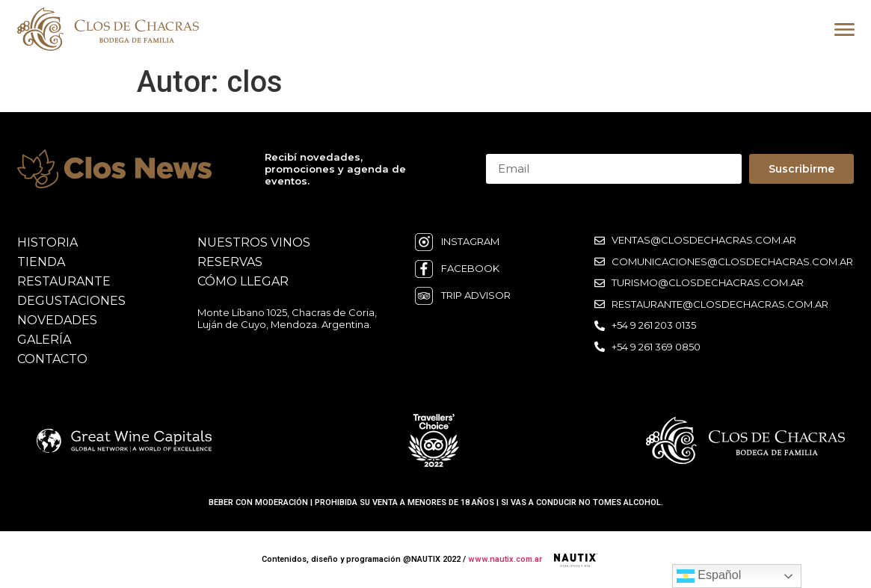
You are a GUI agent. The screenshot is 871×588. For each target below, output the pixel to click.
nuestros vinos (254, 242)
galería (44, 340)
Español (709, 576)
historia (47, 242)
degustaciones (71, 301)
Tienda (41, 262)
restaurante (64, 281)
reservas (230, 262)
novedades (57, 320)
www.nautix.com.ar (505, 559)
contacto (52, 359)
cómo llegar (243, 281)
